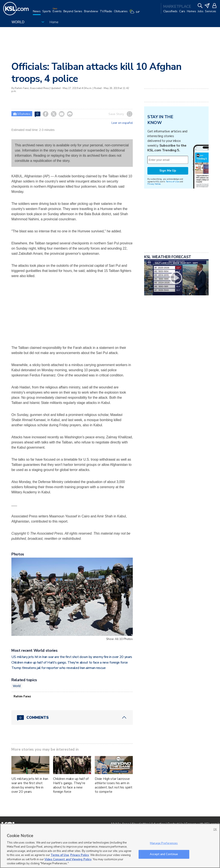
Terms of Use (172, 182)
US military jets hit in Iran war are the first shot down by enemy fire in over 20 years (72, 657)
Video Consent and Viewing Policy (68, 859)
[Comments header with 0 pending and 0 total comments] (72, 718)
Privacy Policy (80, 855)
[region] (110, 846)
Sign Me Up (168, 171)
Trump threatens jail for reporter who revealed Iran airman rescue (58, 668)
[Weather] (135, 13)
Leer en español (122, 123)
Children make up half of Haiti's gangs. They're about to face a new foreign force (70, 663)
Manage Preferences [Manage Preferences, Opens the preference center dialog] (164, 843)
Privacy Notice (154, 184)
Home (54, 22)
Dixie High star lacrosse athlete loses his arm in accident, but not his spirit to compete (114, 785)
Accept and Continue (164, 854)
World (17, 686)
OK (215, 829)
